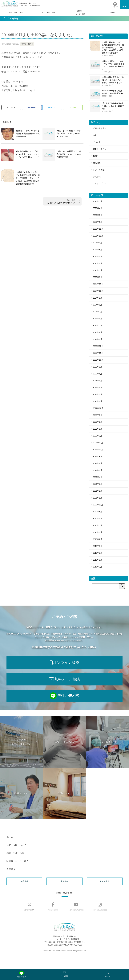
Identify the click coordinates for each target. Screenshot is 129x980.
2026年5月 (97, 201)
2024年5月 (97, 325)
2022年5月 (97, 429)
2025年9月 (97, 243)
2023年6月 (97, 374)
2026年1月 (97, 222)
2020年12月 (98, 505)
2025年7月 (97, 256)
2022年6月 (97, 422)
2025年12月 (98, 229)
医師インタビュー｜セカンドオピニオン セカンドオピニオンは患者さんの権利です (113, 66)
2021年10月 (98, 449)
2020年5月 (97, 525)
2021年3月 (97, 484)
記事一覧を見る (100, 128)
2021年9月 (97, 456)
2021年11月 (98, 443)
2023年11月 (98, 353)
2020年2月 (97, 539)
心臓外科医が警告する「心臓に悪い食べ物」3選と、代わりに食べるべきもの (113, 81)
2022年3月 (97, 436)
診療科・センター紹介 (81, 12)
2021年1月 (97, 498)
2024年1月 (97, 339)
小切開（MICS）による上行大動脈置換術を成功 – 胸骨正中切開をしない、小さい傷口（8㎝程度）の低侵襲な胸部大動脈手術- (113, 49)
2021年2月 (97, 491)
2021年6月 (97, 470)
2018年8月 (97, 560)
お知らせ (97, 156)
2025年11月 (98, 236)
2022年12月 (98, 408)
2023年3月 (97, 394)
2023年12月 (98, 346)
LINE (73, 107)
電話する (107, 975)
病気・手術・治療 (48, 12)
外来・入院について (16, 12)
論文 (95, 135)
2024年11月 (98, 284)
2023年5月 (97, 381)
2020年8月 (97, 512)
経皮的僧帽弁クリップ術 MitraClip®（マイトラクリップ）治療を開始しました (28, 154)
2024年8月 (97, 305)
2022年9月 (97, 415)
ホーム (10, 837)
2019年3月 (97, 553)
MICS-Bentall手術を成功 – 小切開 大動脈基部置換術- (113, 94)
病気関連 (97, 163)
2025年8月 (97, 250)
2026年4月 (97, 208)
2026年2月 (97, 215)
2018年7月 (97, 567)
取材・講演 (105, 881)
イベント (97, 142)
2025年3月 (97, 270)
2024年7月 (97, 312)
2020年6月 (97, 518)
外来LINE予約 (21, 974)
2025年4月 (97, 263)
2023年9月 (97, 367)
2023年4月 (97, 387)
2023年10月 (98, 360)
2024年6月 (97, 318)
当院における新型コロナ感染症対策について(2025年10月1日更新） (69, 133)
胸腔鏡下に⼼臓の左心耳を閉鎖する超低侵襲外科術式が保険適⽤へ (28, 133)
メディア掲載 (99, 170)
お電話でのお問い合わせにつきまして (64, 203)
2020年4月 (97, 532)
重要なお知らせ (27, 44)
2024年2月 (97, 332)
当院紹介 (113, 12)
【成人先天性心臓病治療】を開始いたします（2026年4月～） (113, 108)
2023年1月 (97, 401)
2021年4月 (97, 477)
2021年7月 (97, 463)
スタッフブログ (100, 183)
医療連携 (24, 881)
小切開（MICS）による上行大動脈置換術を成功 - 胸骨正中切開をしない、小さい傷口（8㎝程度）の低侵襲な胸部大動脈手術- (28, 178)
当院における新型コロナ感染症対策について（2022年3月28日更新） (69, 154)
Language (115, 7)
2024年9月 (97, 298)
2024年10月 (98, 291)
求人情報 (97, 177)
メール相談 (64, 974)
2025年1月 (97, 277)
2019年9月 (97, 546)
